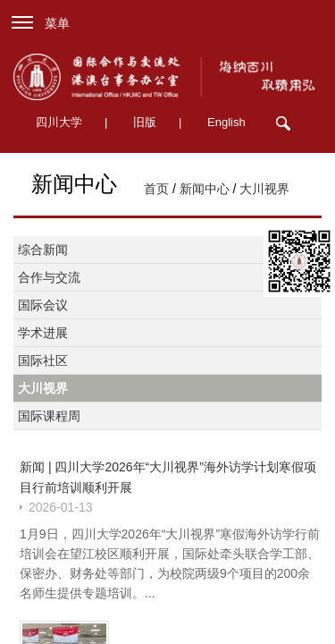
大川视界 (264, 189)
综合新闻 (43, 250)
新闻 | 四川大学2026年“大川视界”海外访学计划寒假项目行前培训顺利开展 (168, 477)
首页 (156, 189)
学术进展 (43, 333)
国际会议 (43, 305)
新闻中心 (205, 189)
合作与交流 (49, 277)
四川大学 (59, 122)
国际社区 (43, 360)
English (226, 122)
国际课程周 (49, 416)
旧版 (145, 122)
